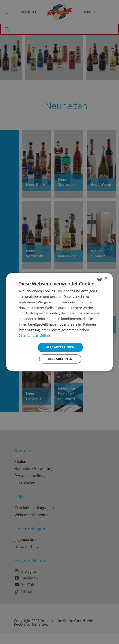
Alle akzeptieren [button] (60, 347)
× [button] (106, 278)
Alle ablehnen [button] (60, 359)
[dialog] (59, 322)
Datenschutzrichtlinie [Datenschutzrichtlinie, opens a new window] (35, 335)
